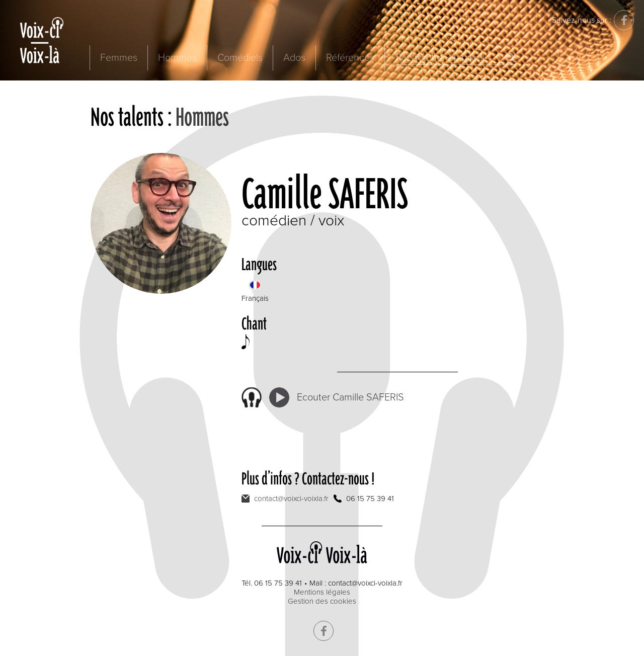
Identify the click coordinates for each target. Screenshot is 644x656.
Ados (294, 58)
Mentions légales (322, 592)
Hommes (177, 58)
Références (350, 58)
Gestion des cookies (322, 601)
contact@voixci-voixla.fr (291, 499)
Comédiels (240, 58)
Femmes (119, 58)
